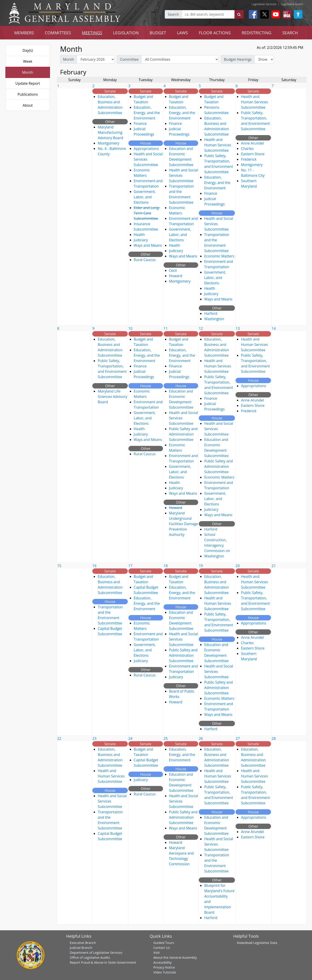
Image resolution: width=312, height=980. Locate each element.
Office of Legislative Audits (90, 957)
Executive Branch (83, 943)
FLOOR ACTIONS (215, 33)
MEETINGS (92, 33)
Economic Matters (219, 256)
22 (59, 738)
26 (201, 738)
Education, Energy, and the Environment (147, 113)
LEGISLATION (126, 33)
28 (274, 738)
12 (201, 328)
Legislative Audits (292, 4)
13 (238, 328)
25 (166, 738)
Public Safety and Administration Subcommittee (183, 434)
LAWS (182, 33)
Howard (176, 276)
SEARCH (290, 33)
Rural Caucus (145, 260)
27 (238, 738)
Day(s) (28, 50)
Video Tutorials (165, 972)
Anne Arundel (252, 143)
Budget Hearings (238, 59)
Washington (214, 319)
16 (94, 566)
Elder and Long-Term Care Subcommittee (147, 213)
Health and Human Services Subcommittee (218, 145)
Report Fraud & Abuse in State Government (103, 962)
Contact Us (162, 948)
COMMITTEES (58, 33)
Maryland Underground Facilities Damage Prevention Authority (183, 524)
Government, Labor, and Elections (145, 197)
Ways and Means (148, 245)
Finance (140, 123)
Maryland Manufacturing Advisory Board (110, 132)
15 (59, 566)
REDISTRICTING (257, 33)
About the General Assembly (175, 957)
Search (173, 14)
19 (201, 566)
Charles (247, 149)
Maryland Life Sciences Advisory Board (112, 397)
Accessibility (162, 962)
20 (238, 566)
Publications (28, 94)
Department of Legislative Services (96, 952)
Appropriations (146, 149)
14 (274, 328)
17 (130, 566)
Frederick (249, 159)
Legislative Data (265, 943)
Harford (211, 313)
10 (130, 328)
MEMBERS (24, 33)
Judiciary (141, 240)
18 (166, 566)
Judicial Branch (81, 948)
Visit (156, 952)
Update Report (28, 83)
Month (28, 72)
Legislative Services (264, 4)
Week (28, 61)
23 (94, 738)
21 (274, 566)
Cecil (173, 270)
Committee (129, 59)
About (28, 105)
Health (139, 235)
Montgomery (108, 143)
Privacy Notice (164, 967)
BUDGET (158, 33)
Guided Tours (164, 943)
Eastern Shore (253, 154)
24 (130, 738)
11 (166, 328)
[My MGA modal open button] (286, 14)
